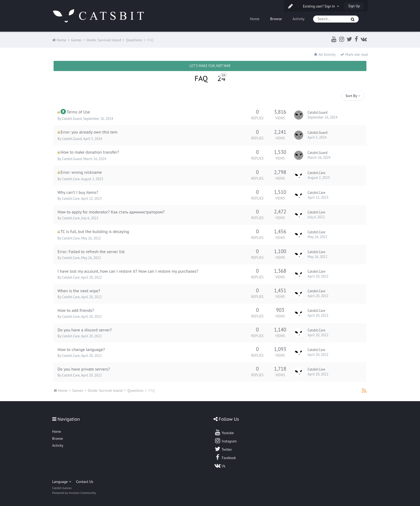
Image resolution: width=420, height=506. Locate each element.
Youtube (224, 432)
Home (255, 19)
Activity (299, 19)
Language (62, 482)
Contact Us (85, 482)
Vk (220, 466)
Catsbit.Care (71, 179)
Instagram (226, 441)
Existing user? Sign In (321, 6)
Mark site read (354, 54)
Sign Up (354, 6)
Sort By (353, 96)
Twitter (223, 449)
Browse (276, 19)
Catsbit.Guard (72, 119)
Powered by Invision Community (74, 493)
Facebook (225, 457)
